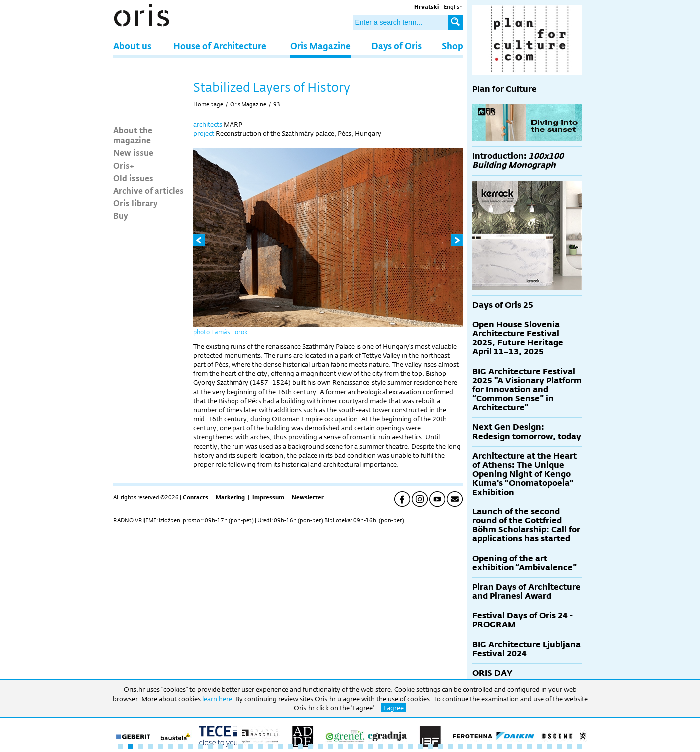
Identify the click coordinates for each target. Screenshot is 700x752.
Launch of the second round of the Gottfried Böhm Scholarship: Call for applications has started (526, 525)
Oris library (135, 203)
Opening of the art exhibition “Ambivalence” (525, 563)
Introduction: (518, 160)
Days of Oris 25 (503, 305)
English (453, 7)
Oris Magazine (321, 46)
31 (420, 746)
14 (250, 746)
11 (221, 746)
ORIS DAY (492, 673)
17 (280, 746)
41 (520, 746)
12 (231, 746)
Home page (208, 104)
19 (300, 746)
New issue (133, 152)
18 (290, 746)
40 (510, 746)
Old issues (133, 178)
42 (530, 746)
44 (550, 746)
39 (500, 746)
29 (400, 746)
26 (370, 746)
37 (480, 746)
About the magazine (133, 135)
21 (320, 746)
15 (260, 746)
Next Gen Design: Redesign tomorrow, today (527, 431)
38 (490, 746)
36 (470, 746)
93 (277, 104)
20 (310, 746)
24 (350, 746)
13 (240, 746)
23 (340, 746)
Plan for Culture (505, 89)
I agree (393, 708)
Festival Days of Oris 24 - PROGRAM (523, 620)
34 (450, 746)
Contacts (195, 497)
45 (560, 746)
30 (410, 746)
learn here (217, 699)
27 (380, 746)
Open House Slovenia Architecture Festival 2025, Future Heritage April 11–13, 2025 (518, 338)
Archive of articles (148, 190)
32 (430, 746)
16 (270, 746)
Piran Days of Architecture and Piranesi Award (527, 592)
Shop (452, 46)
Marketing (230, 497)
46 (570, 746)
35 (460, 746)
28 (390, 746)
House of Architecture (220, 46)
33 (440, 746)
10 (211, 746)
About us (132, 46)
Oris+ (124, 165)
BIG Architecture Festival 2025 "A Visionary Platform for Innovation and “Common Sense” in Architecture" (527, 390)
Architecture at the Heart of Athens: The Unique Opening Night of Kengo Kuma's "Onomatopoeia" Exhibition (525, 474)
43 (540, 746)
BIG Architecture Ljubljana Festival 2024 (527, 649)
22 (330, 746)
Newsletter (308, 497)
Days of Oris (396, 46)
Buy (121, 215)
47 (580, 746)
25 (360, 746)
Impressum (268, 497)
